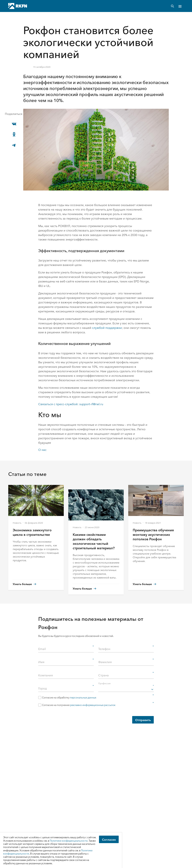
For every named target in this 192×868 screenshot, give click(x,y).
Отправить (143, 720)
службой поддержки (107, 328)
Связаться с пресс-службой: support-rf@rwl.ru (71, 404)
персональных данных (83, 697)
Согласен (109, 839)
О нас (42, 450)
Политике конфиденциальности (69, 841)
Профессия (126, 683)
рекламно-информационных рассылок (93, 705)
